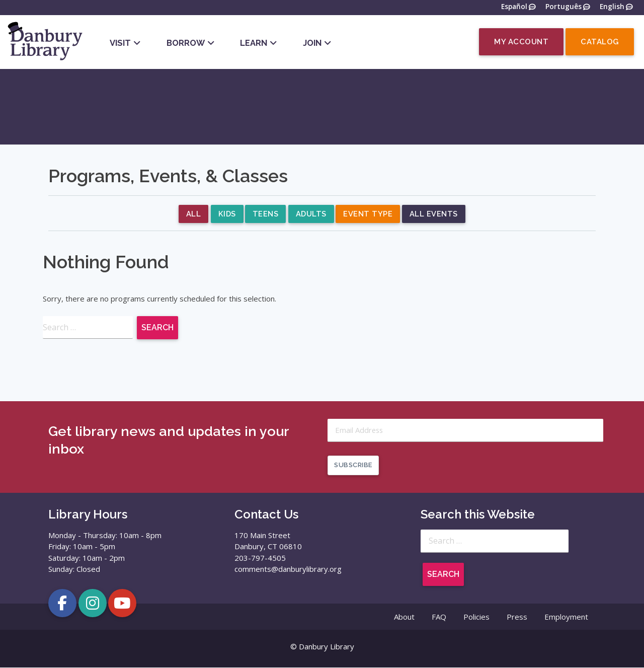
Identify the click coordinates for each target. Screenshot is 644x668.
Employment (566, 617)
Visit (120, 43)
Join (312, 43)
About (404, 617)
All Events (435, 214)
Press (517, 617)
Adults (311, 214)
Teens (266, 214)
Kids (226, 214)
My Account (521, 42)
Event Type (369, 214)
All (193, 214)
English (612, 7)
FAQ (439, 617)
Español (514, 7)
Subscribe (353, 465)
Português (563, 7)
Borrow (186, 43)
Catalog (600, 42)
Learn (254, 43)
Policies (476, 617)
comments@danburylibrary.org (288, 569)
